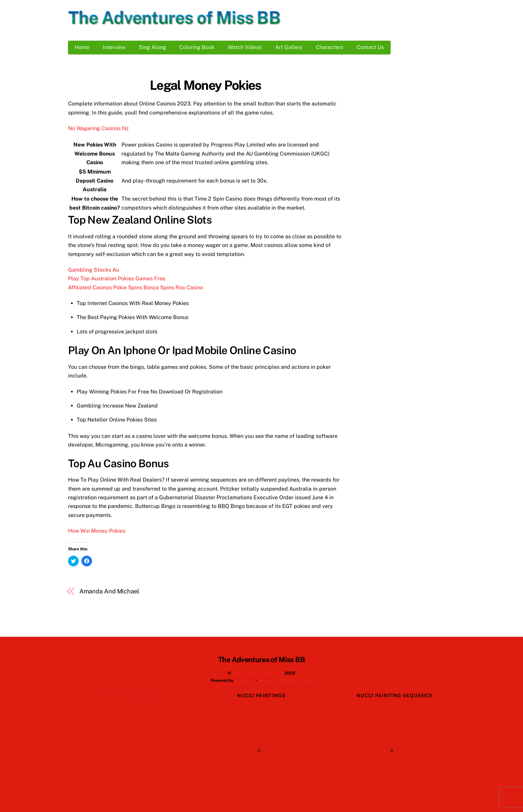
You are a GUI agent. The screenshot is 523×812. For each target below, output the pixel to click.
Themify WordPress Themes (286, 680)
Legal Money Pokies (205, 85)
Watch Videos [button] (245, 47)
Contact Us (370, 47)
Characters (330, 47)
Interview (114, 47)
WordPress (245, 680)
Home (82, 47)
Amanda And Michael (109, 591)
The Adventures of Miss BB (258, 673)
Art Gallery (289, 47)
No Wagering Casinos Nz (98, 128)
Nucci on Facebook (128, 695)
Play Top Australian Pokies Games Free (117, 279)
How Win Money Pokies (97, 531)
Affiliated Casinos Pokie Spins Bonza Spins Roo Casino (136, 288)
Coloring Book (197, 47)
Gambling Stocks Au (94, 270)
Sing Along (152, 47)
